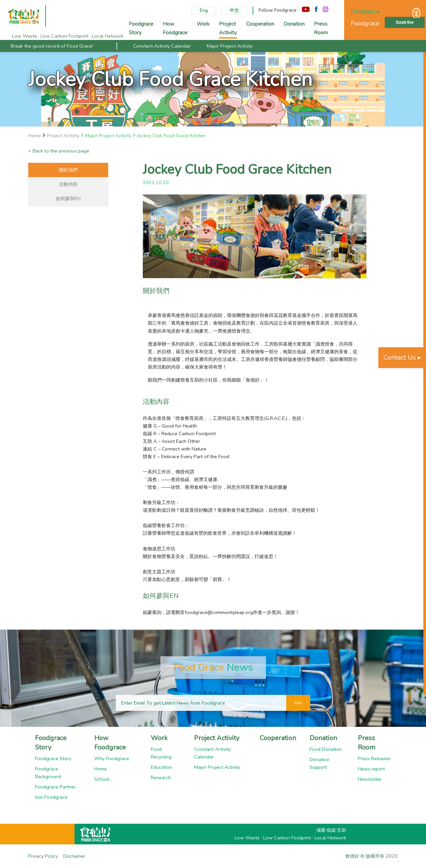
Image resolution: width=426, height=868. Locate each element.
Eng (204, 10)
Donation (323, 738)
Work (159, 738)
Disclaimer (74, 856)
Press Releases (374, 758)
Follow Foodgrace (278, 10)
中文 (234, 10)
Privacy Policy (43, 856)
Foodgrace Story (51, 743)
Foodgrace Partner (55, 787)
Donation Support (319, 763)
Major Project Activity (230, 46)
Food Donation (326, 749)
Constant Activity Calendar (162, 46)
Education (161, 767)
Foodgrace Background (48, 773)
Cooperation (278, 738)
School (102, 779)
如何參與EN (68, 198)
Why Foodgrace (112, 758)
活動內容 (68, 184)
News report (371, 769)
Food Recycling (161, 753)
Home (101, 769)
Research (161, 777)
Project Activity (217, 738)
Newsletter (370, 779)
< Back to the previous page (59, 151)
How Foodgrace (110, 743)
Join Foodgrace (51, 797)
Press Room (367, 743)
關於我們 (68, 170)
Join (298, 703)
